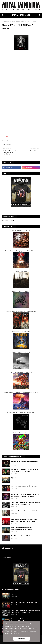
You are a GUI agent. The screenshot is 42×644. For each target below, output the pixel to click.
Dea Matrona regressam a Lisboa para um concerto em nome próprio (25, 462)
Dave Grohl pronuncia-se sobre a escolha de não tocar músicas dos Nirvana (26, 504)
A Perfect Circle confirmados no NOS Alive (25, 511)
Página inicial (6, 21)
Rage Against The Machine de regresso (24, 486)
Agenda (14, 478)
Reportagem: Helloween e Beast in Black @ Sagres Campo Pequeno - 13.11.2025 (25, 495)
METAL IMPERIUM (21, 15)
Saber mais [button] (15, 634)
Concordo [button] (22, 639)
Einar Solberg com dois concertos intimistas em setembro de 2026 (22, 529)
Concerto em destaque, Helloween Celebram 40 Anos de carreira (22, 620)
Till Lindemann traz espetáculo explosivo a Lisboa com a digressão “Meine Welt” (25, 520)
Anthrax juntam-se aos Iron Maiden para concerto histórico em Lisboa (24, 470)
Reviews (12, 21)
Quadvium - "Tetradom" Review (21, 536)
